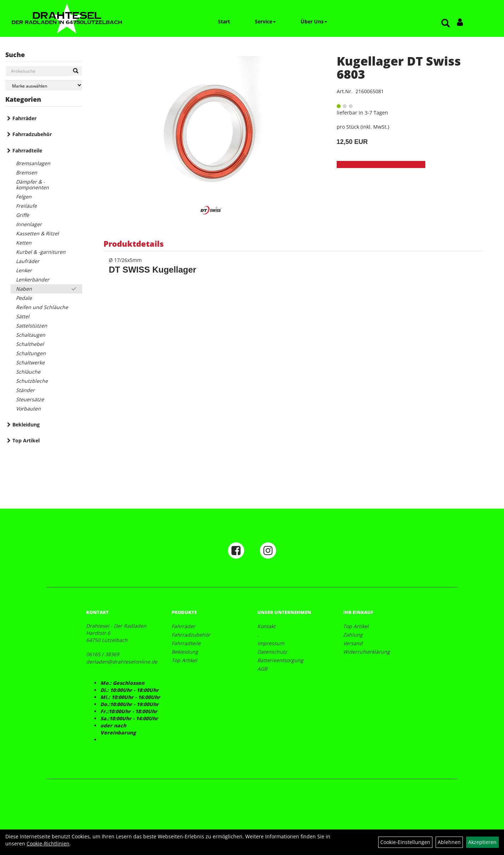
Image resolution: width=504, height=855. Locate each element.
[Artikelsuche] (446, 24)
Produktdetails (134, 244)
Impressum (271, 643)
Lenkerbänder (33, 280)
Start (224, 21)
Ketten (24, 243)
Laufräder (28, 261)
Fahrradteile (27, 150)
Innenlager (29, 224)
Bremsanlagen (33, 163)
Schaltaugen (31, 335)
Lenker (24, 270)
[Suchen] (76, 71)
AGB (262, 669)
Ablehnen (449, 842)
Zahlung (353, 635)
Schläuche (28, 372)
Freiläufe (26, 206)
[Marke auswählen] (44, 85)
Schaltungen (31, 353)
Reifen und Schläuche (42, 307)
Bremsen (27, 172)
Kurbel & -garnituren (41, 252)
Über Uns (314, 21)
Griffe (23, 215)
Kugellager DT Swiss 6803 (399, 68)
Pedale (24, 298)
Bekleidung (26, 424)
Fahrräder (24, 118)
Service (265, 21)
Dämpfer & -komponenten (32, 185)
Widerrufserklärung (366, 652)
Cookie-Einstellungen (405, 842)
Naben (24, 289)
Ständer (25, 390)
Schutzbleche (32, 381)
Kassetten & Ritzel (37, 233)
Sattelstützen (32, 326)
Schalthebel (30, 344)
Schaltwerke (30, 362)
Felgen (24, 197)
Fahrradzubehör (32, 134)
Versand (353, 643)
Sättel (23, 316)
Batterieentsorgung (280, 660)
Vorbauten (28, 409)
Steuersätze (30, 399)
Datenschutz (272, 652)
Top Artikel (26, 440)
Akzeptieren (482, 842)
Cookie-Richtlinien (48, 843)
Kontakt (266, 626)
